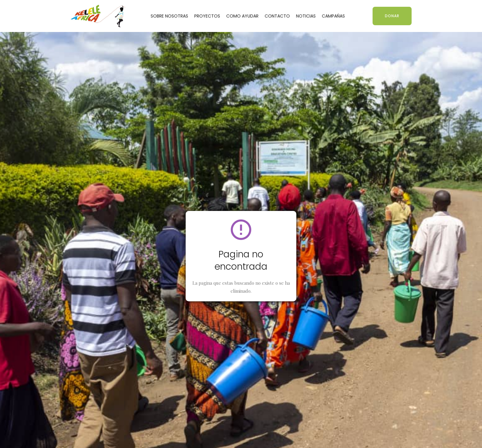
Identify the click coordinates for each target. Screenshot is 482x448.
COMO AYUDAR (242, 16)
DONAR (392, 16)
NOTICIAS (306, 16)
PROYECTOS (207, 16)
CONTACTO (277, 16)
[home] (98, 16)
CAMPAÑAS (333, 16)
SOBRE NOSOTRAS (169, 16)
